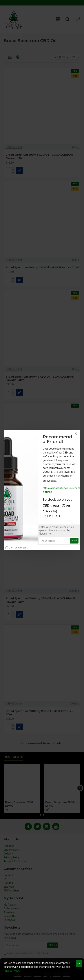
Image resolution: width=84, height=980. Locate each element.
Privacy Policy (12, 971)
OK (79, 963)
